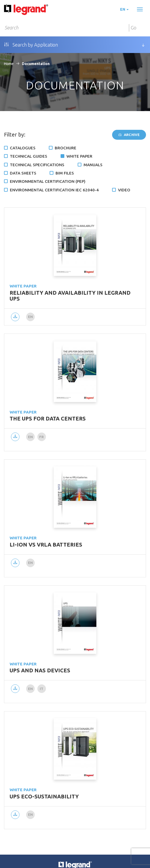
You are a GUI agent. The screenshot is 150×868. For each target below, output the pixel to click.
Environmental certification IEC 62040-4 (54, 190)
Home (9, 64)
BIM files (65, 173)
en (124, 9)
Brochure (66, 148)
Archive (129, 135)
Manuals (93, 165)
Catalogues (23, 148)
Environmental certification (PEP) (48, 181)
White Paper (79, 156)
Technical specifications (37, 165)
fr (42, 437)
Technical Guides (29, 156)
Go (134, 28)
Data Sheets (23, 173)
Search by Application (31, 45)
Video (124, 190)
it (42, 689)
